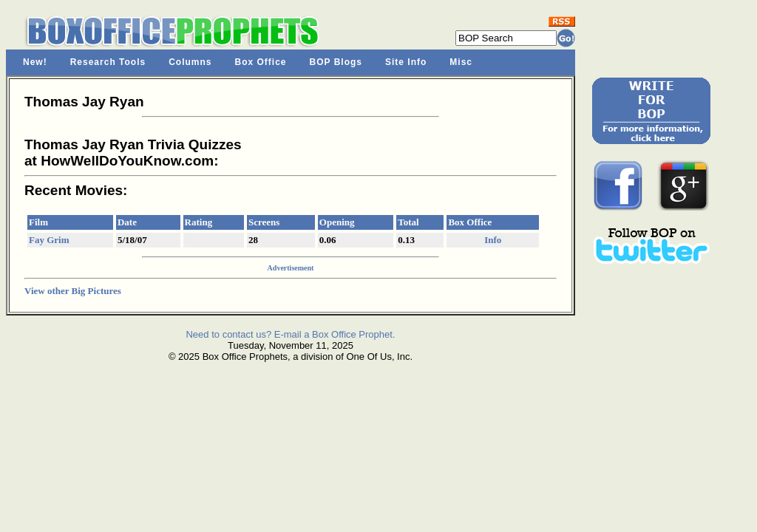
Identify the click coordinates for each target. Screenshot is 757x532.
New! (35, 62)
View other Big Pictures (73, 291)
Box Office (261, 62)
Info (493, 240)
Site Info (406, 62)
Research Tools (108, 62)
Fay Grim (49, 240)
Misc (461, 62)
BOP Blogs (336, 62)
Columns (190, 62)
